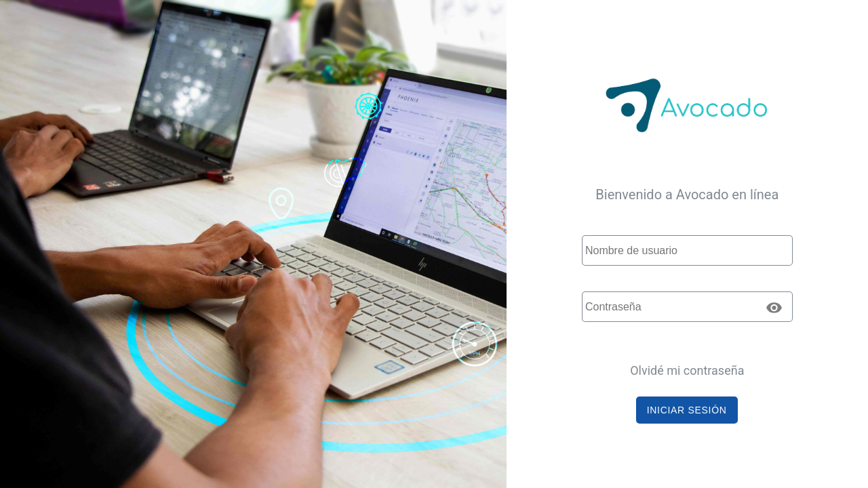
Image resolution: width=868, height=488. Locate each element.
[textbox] (687, 250)
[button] (687, 410)
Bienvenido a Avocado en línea (687, 195)
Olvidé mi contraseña (687, 370)
